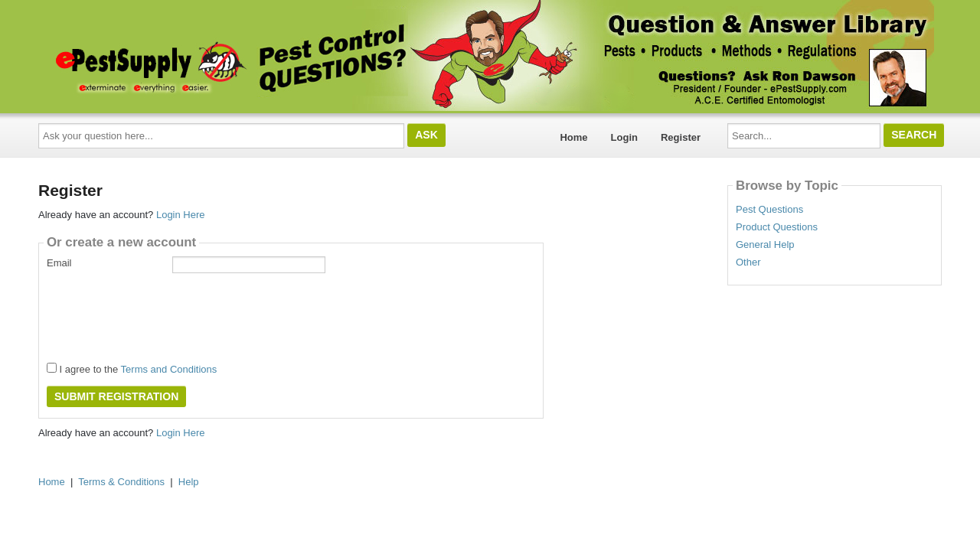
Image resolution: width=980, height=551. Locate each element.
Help (189, 482)
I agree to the (132, 369)
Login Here (181, 215)
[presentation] (163, 313)
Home (573, 137)
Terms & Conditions (121, 482)
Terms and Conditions (169, 369)
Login (624, 137)
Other (748, 262)
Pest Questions (769, 210)
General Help (765, 245)
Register (681, 137)
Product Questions (777, 227)
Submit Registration (116, 396)
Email (59, 263)
